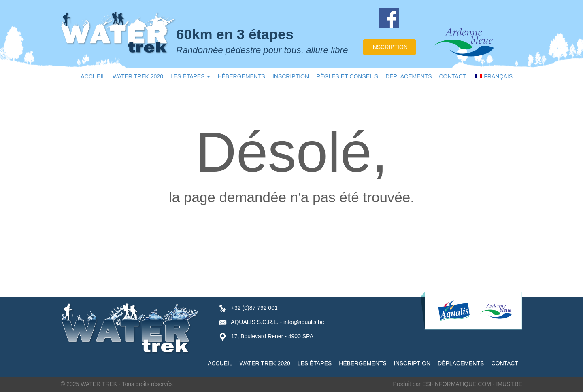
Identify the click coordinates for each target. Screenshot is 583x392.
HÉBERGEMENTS (241, 76)
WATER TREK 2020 (138, 76)
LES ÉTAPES (190, 76)
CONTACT (453, 76)
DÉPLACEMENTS (409, 76)
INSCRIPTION (291, 76)
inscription (389, 47)
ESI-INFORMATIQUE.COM (457, 384)
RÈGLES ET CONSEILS (347, 76)
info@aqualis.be (304, 322)
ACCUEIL (93, 76)
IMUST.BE (509, 384)
